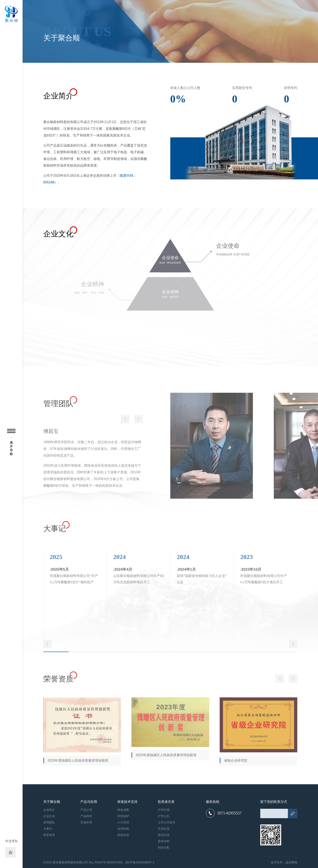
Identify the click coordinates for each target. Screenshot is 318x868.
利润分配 (164, 847)
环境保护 (123, 816)
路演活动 (164, 835)
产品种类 (86, 816)
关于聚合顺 (52, 802)
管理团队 (49, 822)
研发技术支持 (127, 802)
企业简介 (49, 810)
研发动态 (123, 835)
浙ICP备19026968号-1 (140, 862)
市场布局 (86, 822)
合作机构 (123, 829)
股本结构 (164, 841)
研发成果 (123, 810)
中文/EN (11, 841)
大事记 (48, 829)
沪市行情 (164, 810)
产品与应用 (89, 802)
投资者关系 (166, 802)
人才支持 (123, 822)
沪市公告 (164, 816)
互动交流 (164, 829)
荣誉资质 (49, 835)
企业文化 (49, 816)
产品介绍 (86, 810)
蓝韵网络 (291, 862)
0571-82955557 (224, 813)
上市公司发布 (167, 822)
